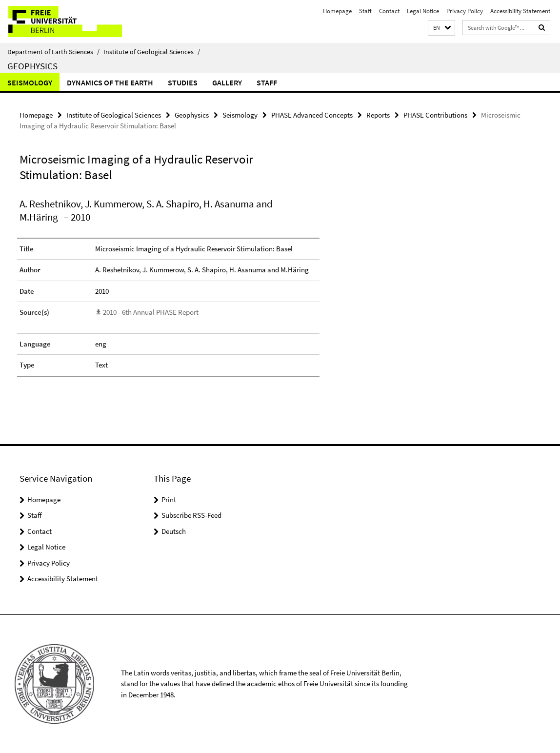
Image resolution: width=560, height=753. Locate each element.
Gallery (227, 82)
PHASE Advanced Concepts (312, 115)
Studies (183, 82)
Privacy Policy (465, 11)
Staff (365, 11)
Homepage (337, 11)
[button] (441, 28)
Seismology (30, 82)
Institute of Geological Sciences (152, 52)
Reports (378, 115)
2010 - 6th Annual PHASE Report (151, 312)
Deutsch (174, 531)
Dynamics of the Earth (110, 82)
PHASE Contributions (435, 115)
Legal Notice (423, 11)
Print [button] (169, 499)
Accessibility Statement (520, 11)
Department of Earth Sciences (53, 52)
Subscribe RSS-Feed (191, 515)
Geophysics (32, 66)
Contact (389, 11)
